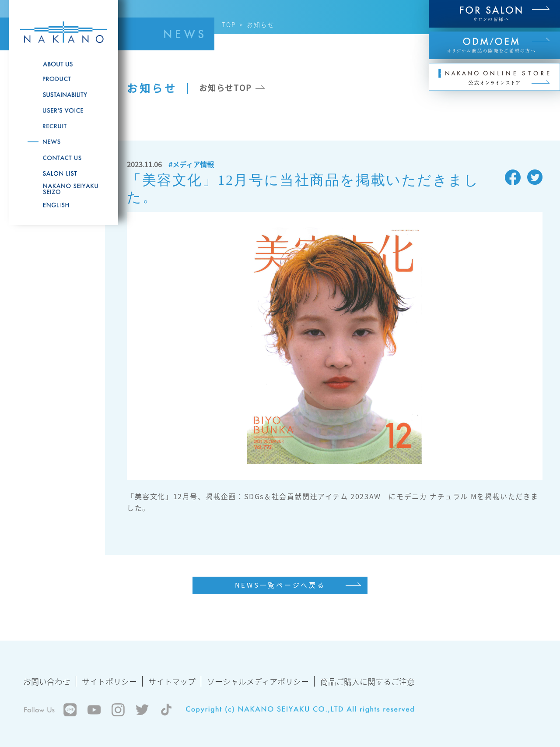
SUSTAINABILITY (63, 95)
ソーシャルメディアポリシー (258, 682)
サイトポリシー (109, 682)
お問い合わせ (47, 682)
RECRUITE (63, 126)
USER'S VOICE (63, 110)
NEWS (63, 142)
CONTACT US (63, 158)
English (63, 205)
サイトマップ (172, 682)
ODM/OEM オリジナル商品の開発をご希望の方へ (494, 45)
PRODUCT (63, 79)
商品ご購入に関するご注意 (367, 682)
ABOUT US (63, 64)
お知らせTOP (225, 88)
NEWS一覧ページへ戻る (280, 585)
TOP (229, 25)
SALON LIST (63, 173)
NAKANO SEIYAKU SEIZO (63, 189)
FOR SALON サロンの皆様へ (494, 14)
